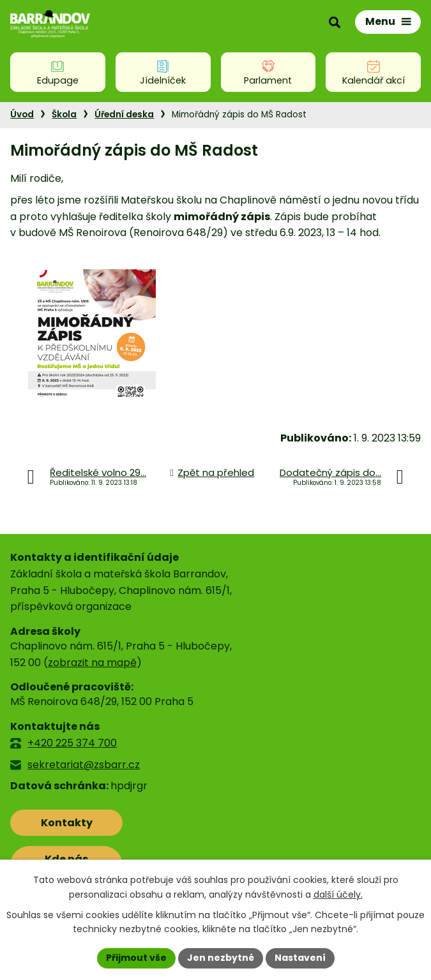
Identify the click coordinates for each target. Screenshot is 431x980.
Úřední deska (124, 115)
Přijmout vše (136, 958)
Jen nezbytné (221, 958)
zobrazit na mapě (92, 663)
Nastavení (300, 958)
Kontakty (67, 823)
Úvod (22, 115)
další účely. (338, 895)
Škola (64, 115)
